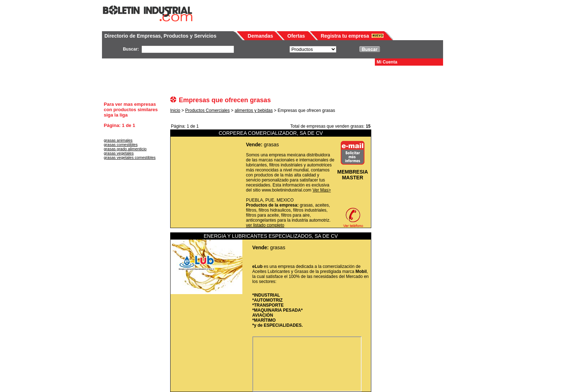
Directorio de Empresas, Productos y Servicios (160, 36)
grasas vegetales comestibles (130, 157)
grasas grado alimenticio (125, 149)
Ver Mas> (322, 190)
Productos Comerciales (208, 110)
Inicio (175, 110)
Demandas (260, 36)
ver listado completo (265, 225)
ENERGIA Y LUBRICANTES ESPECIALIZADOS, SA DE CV (271, 236)
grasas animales (118, 140)
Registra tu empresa (345, 36)
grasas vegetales (119, 153)
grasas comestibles (121, 145)
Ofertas (296, 36)
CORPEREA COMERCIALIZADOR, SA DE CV (271, 133)
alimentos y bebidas (253, 110)
